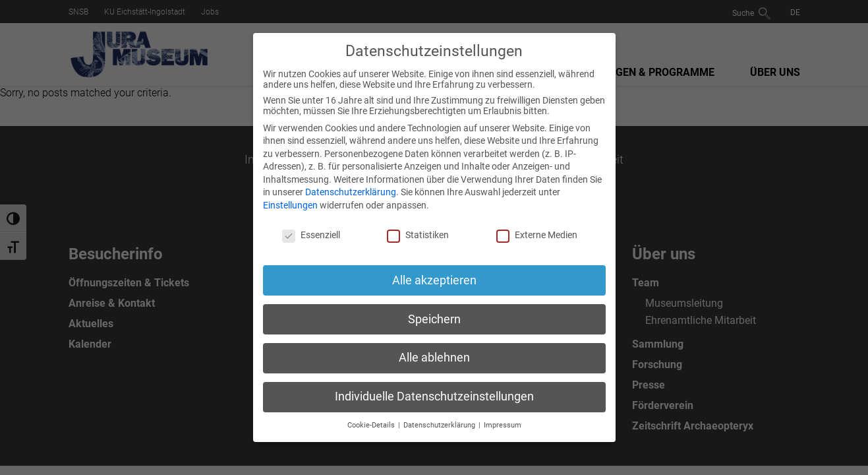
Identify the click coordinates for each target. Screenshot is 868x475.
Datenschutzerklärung (351, 192)
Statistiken (418, 235)
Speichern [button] (434, 319)
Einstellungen (290, 205)
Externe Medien (537, 235)
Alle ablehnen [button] (434, 358)
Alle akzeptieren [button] (434, 280)
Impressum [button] (503, 425)
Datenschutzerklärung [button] (440, 425)
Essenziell (311, 235)
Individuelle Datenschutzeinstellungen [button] (434, 396)
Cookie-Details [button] (372, 425)
